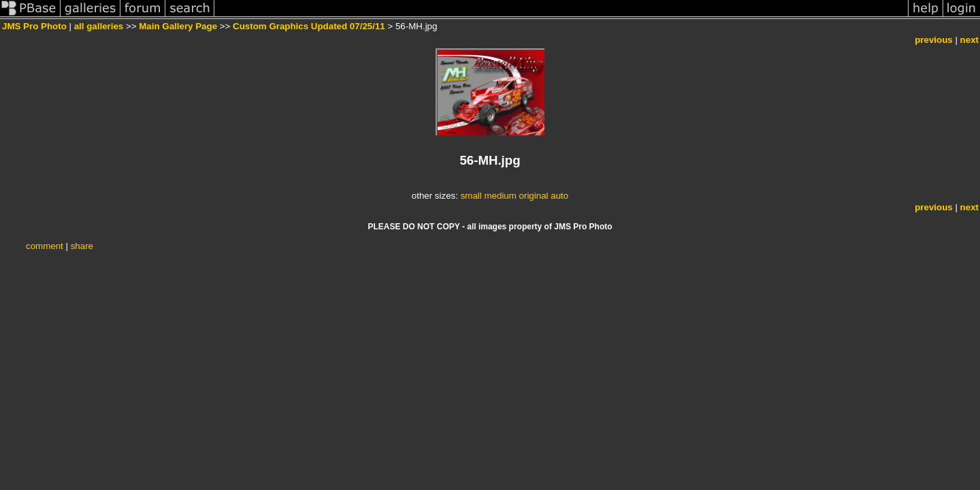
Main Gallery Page (178, 26)
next (969, 40)
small (471, 196)
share (82, 246)
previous (934, 40)
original (534, 196)
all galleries (99, 26)
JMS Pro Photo (34, 26)
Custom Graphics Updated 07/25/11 (309, 26)
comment (45, 246)
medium (500, 196)
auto (559, 196)
